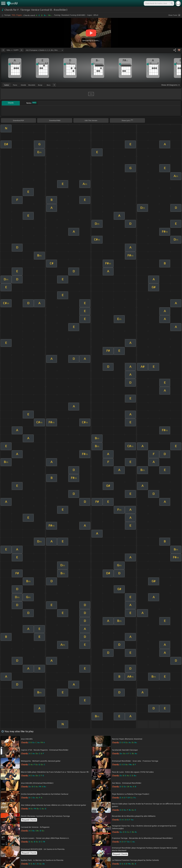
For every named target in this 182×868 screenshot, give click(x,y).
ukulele (23, 85)
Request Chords (29, 820)
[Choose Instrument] (54, 85)
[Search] (172, 3)
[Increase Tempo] (22, 50)
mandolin (32, 85)
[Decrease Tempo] (3, 50)
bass (49, 85)
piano (15, 85)
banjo (40, 85)
